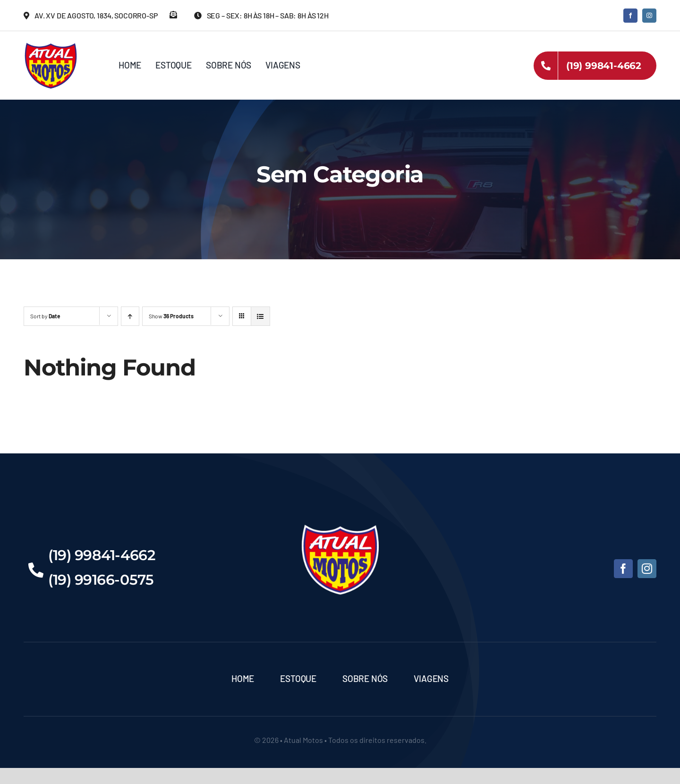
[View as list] (260, 316)
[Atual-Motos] (51, 45)
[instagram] (649, 16)
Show (171, 316)
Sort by (45, 316)
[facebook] (630, 16)
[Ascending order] (130, 316)
